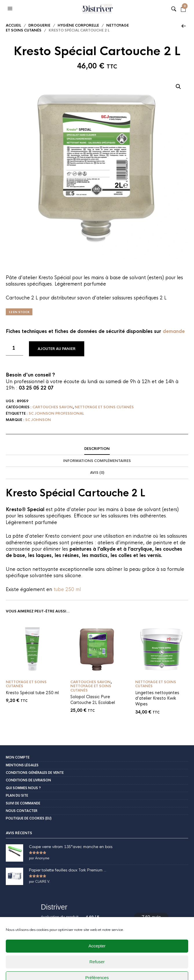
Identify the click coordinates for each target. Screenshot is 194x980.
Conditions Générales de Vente (35, 773)
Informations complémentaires (97, 461)
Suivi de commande (23, 803)
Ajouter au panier (57, 349)
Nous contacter (22, 811)
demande (174, 331)
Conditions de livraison (28, 780)
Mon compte (18, 757)
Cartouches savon (53, 407)
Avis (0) (97, 473)
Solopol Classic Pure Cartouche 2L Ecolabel (93, 700)
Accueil (13, 25)
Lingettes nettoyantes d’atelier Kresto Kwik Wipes (157, 698)
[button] (11, 9)
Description (97, 449)
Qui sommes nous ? (23, 788)
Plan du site (17, 795)
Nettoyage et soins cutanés (104, 407)
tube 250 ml (67, 589)
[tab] (97, 449)
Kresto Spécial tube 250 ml (32, 693)
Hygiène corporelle (78, 25)
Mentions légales (22, 765)
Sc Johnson (38, 420)
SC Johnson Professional (56, 413)
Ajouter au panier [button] (54, 670)
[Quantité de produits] (14, 349)
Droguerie (39, 25)
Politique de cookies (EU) (29, 818)
